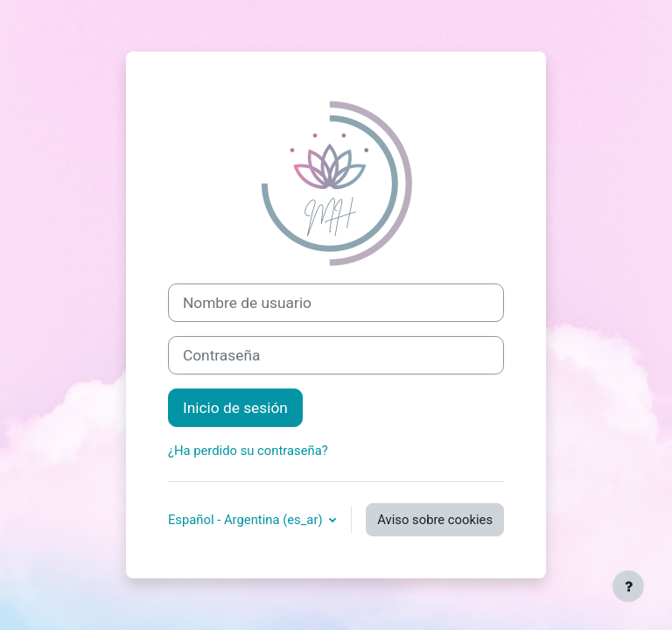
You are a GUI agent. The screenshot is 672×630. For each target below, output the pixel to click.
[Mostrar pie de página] (628, 586)
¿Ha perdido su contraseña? (248, 451)
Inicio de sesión (235, 408)
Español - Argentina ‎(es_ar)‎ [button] (247, 520)
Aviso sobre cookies (435, 520)
